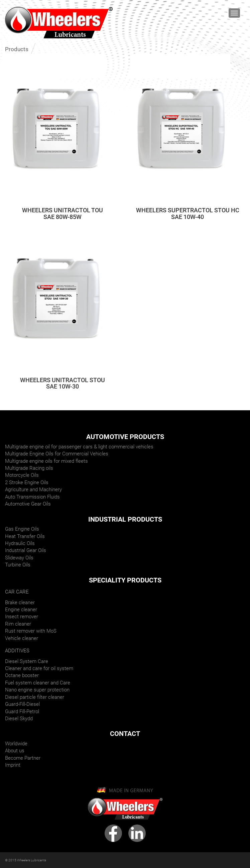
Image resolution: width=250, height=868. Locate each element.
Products (17, 49)
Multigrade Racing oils (29, 468)
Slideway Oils (19, 558)
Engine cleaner (21, 610)
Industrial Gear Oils (26, 550)
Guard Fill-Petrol (22, 712)
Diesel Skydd (19, 719)
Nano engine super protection (37, 690)
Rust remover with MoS (31, 631)
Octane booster (22, 675)
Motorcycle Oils (22, 475)
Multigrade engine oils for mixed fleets (46, 461)
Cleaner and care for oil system (39, 668)
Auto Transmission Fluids (32, 497)
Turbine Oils (18, 565)
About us (15, 751)
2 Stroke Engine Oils (27, 482)
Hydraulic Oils (20, 543)
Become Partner (23, 758)
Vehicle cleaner (22, 638)
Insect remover (22, 617)
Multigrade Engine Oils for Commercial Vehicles (57, 454)
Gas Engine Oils (22, 529)
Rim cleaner (18, 624)
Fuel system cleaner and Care (38, 683)
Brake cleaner (20, 603)
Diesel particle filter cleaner (35, 697)
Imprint (13, 765)
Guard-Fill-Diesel (22, 704)
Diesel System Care (27, 661)
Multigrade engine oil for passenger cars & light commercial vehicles (79, 447)
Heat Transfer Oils (25, 536)
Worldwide (16, 744)
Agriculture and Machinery (33, 490)
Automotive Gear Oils (28, 504)
